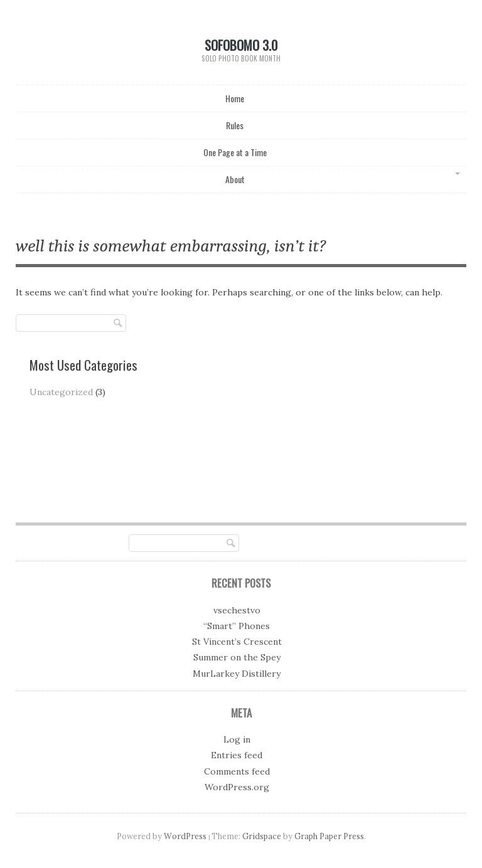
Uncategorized (61, 392)
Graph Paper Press (329, 836)
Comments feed (237, 771)
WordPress (185, 836)
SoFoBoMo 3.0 (241, 45)
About (235, 179)
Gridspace (262, 836)
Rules (235, 125)
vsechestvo (237, 610)
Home (235, 98)
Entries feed (237, 755)
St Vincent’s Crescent (237, 642)
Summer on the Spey (237, 657)
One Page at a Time (235, 152)
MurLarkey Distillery (237, 674)
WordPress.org (237, 787)
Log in (237, 739)
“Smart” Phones (237, 626)
